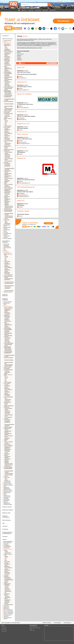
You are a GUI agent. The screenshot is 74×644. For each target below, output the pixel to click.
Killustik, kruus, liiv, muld (8, 119)
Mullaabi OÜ (21, 158)
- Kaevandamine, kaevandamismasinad (9, 579)
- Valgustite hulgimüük (7, 204)
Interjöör (5, 231)
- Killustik (6, 121)
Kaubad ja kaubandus (5, 299)
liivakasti (24, 43)
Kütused (5, 250)
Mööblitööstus (6, 608)
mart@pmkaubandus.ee (24, 196)
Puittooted (6, 162)
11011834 (26, 178)
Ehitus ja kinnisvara (7, 39)
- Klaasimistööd (7, 143)
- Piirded (6, 48)
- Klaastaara (7, 596)
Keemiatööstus (7, 548)
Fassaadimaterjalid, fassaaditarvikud (8, 96)
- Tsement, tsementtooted (7, 186)
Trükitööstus (6, 616)
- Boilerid (6, 172)
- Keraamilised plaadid (7, 117)
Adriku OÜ (21, 68)
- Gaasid (6, 552)
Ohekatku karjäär (23, 211)
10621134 (26, 103)
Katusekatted (7, 112)
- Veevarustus (7, 288)
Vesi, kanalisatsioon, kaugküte (8, 277)
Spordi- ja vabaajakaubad (7, 503)
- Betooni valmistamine (7, 71)
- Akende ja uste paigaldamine (8, 53)
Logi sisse (61, 1)
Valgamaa (19, 58)
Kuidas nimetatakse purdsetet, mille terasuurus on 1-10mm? (30, 48)
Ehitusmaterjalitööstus (9, 87)
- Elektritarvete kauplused (7, 202)
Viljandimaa (19, 60)
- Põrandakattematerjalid (9, 168)
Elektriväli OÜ (22, 112)
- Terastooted (7, 157)
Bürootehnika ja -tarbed (7, 304)
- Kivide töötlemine (8, 133)
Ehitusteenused (7, 230)
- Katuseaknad (7, 58)
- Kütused (6, 587)
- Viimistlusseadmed (8, 217)
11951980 (26, 71)
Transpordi (50, 43)
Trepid (5, 183)
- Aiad (5, 47)
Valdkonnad (4, 627)
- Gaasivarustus (7, 553)
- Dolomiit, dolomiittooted (7, 129)
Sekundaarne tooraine (7, 594)
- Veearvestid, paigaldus (7, 181)
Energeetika (6, 544)
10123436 (26, 151)
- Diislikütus (7, 586)
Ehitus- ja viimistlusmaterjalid (7, 42)
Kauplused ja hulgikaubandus (7, 488)
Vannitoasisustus (8, 209)
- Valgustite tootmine (8, 207)
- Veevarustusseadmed (9, 290)
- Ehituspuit (7, 83)
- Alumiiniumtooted (8, 152)
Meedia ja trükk (6, 513)
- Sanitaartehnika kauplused (8, 176)
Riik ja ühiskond (7, 520)
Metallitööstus (6, 607)
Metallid (6, 582)
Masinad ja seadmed (8, 510)
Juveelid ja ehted (7, 482)
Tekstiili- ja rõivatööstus (8, 614)
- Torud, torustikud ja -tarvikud (8, 159)
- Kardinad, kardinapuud (7, 63)
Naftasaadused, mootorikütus (7, 584)
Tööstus (4, 540)
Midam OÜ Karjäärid (24, 94)
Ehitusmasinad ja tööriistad (7, 228)
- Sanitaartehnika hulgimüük (8, 174)
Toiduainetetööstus (7, 615)
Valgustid (6, 198)
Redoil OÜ (21, 201)
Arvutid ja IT (6, 36)
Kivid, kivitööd (7, 127)
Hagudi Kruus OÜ (23, 124)
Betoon (6, 66)
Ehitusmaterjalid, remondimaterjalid (8, 73)
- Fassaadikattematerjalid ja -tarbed (9, 99)
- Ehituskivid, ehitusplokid (7, 75)
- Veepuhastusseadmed (9, 285)
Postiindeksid (4, 630)
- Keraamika (7, 115)
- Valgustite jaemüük (8, 206)
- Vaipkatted (7, 170)
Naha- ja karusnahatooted (7, 495)
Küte (4, 249)
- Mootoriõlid (7, 589)
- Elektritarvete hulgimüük (7, 200)
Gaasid (6, 550)
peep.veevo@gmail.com (24, 108)
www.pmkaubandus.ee (24, 195)
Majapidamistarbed (7, 490)
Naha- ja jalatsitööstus (8, 610)
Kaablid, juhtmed (8, 111)
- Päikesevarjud (7, 65)
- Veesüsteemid (7, 287)
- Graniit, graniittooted (7, 132)
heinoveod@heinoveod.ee (24, 144)
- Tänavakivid (7, 139)
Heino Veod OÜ (23, 134)
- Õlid (5, 593)
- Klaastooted (7, 145)
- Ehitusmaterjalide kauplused (8, 80)
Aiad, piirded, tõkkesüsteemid (7, 45)
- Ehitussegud (7, 86)
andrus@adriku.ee (23, 78)
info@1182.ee (32, 630)
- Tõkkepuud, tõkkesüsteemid (7, 50)
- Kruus (6, 122)
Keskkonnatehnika (7, 248)
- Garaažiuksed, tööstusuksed (8, 192)
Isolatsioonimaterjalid (9, 101)
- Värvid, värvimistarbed (7, 223)
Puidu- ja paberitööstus (8, 612)
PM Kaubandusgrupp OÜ (26, 187)
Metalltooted (7, 151)
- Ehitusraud (7, 84)
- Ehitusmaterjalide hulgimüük (8, 78)
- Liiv (5, 123)
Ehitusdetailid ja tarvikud (7, 225)
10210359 (26, 190)
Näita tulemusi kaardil (51, 63)
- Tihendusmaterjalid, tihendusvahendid (9, 109)
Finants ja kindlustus (5, 295)
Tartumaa (19, 57)
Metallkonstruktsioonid (9, 150)
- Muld (5, 125)
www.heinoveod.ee (23, 142)
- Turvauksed (7, 194)
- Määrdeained (7, 590)
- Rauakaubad (7, 156)
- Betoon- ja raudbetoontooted (8, 68)
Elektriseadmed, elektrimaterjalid (8, 91)
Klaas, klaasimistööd (8, 141)
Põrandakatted (7, 164)
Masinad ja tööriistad (8, 491)
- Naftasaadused (8, 591)
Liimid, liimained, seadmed (8, 146)
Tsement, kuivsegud (8, 184)
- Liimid (6, 148)
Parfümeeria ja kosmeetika (7, 498)
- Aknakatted (7, 61)
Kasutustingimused (67, 623)
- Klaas (6, 142)
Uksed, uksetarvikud (8, 188)
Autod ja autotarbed (8, 302)
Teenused (5, 526)
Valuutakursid (4, 631)
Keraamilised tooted (8, 114)
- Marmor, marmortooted (7, 135)
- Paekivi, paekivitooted (7, 138)
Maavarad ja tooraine (8, 549)
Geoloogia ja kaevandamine (7, 246)
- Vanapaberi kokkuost (7, 603)
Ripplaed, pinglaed (8, 427)
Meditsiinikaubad (7, 492)
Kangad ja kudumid (7, 484)
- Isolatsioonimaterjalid (9, 103)
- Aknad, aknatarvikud (7, 56)
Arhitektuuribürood (7, 41)
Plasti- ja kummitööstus (8, 611)
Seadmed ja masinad (8, 292)
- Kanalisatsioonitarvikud (9, 281)
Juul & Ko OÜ (22, 148)
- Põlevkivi (6, 581)
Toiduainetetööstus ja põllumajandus (7, 533)
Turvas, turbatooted (8, 275)
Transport (5, 536)
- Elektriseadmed (8, 94)
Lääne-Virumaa (20, 54)
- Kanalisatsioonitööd (9, 283)
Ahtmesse (32, 42)
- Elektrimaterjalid (8, 93)
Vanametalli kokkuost (9, 605)
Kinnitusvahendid (8, 126)
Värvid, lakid (7, 220)
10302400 (26, 85)
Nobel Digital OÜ (8, 623)
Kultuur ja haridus (7, 507)
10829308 (26, 137)
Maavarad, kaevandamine (7, 577)
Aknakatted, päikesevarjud (7, 59)
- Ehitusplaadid (7, 82)
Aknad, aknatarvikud (8, 52)
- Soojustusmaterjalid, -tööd (9, 106)
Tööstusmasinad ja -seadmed (8, 618)
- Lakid (6, 221)
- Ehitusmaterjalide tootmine (8, 89)
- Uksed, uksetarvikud (7, 196)
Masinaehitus (6, 606)
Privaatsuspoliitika (57, 623)
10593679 (26, 127)
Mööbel (5, 494)
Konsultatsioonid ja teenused (7, 234)
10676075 (26, 115)
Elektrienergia (6, 244)
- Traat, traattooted (8, 161)
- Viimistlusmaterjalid (8, 216)
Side (4, 523)
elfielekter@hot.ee (23, 120)
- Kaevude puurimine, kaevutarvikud (9, 279)
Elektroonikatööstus (8, 543)
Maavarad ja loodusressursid (7, 252)
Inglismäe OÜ (22, 82)
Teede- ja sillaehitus (8, 239)
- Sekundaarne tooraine (7, 598)
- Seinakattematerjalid (9, 213)
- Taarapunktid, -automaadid (8, 600)
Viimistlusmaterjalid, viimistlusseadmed (8, 211)
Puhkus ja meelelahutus (6, 517)
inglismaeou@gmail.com (24, 90)
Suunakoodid (4, 628)
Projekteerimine (7, 236)
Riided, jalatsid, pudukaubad (7, 500)
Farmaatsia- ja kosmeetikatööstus (7, 546)
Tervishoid (5, 529)
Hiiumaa (19, 53)
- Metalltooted (7, 155)
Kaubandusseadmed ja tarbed (8, 486)
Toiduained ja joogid (8, 504)
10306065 (26, 204)
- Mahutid (6, 153)
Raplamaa (19, 55)
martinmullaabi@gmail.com (24, 183)
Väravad (6, 219)
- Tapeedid (6, 215)
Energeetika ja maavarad (6, 242)
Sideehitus (6, 237)
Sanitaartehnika (7, 171)
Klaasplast (6, 575)
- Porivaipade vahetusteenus (7, 165)
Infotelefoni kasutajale (47, 623)
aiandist (38, 45)
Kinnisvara (6, 232)
